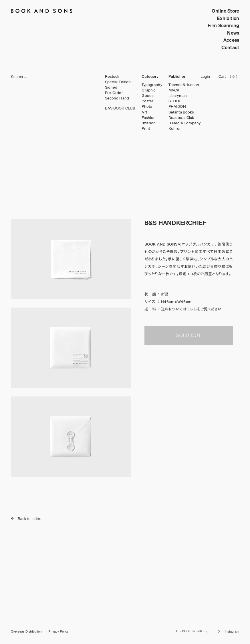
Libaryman (178, 96)
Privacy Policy (58, 631)
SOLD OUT (189, 335)
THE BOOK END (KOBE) (192, 631)
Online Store (225, 11)
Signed (111, 87)
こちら (192, 309)
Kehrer (175, 129)
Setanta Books (181, 112)
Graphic (149, 90)
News (233, 33)
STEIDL (175, 101)
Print (146, 129)
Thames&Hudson (184, 85)
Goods (148, 96)
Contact (230, 48)
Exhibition (228, 18)
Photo (147, 107)
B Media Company (184, 123)
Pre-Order (114, 93)
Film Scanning (223, 26)
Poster (147, 101)
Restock (112, 77)
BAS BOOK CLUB (120, 108)
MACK (174, 90)
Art (144, 112)
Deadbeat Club (181, 118)
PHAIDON (177, 107)
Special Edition (118, 82)
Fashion (149, 118)
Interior (148, 123)
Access (231, 40)
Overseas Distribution (26, 631)
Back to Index (26, 519)
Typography (152, 85)
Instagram (232, 631)
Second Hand (117, 98)
